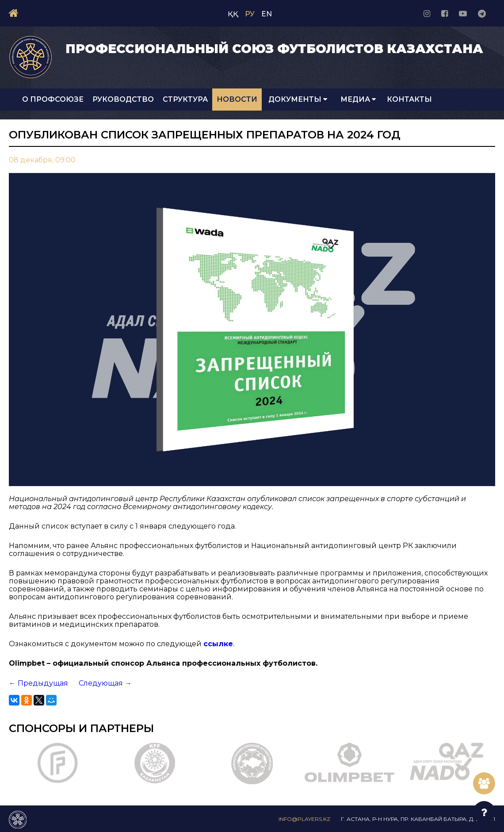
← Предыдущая (38, 683)
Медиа (358, 99)
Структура (185, 99)
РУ (250, 14)
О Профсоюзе (53, 99)
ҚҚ (233, 14)
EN (267, 14)
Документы (298, 99)
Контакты (409, 99)
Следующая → (105, 683)
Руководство (123, 99)
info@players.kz (304, 819)
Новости (237, 99)
